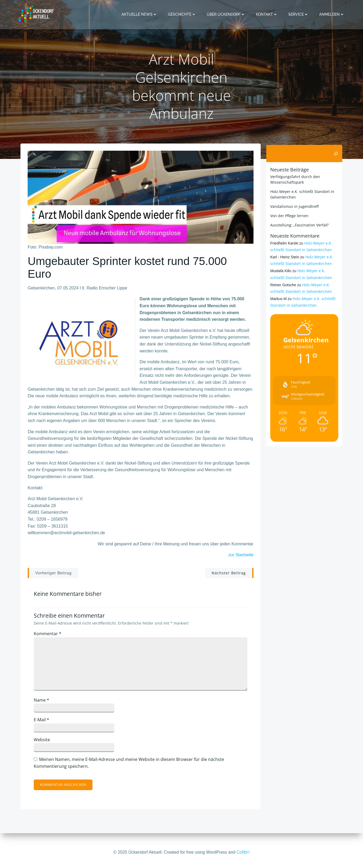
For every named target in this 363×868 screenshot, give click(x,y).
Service (299, 14)
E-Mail (44, 722)
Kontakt (268, 14)
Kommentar (50, 636)
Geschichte (183, 14)
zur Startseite (241, 557)
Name (44, 702)
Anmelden (333, 14)
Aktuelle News (140, 14)
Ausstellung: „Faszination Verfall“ (299, 225)
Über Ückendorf (227, 14)
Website (44, 742)
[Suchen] (337, 153)
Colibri (243, 852)
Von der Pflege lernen (289, 215)
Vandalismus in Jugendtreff (294, 206)
